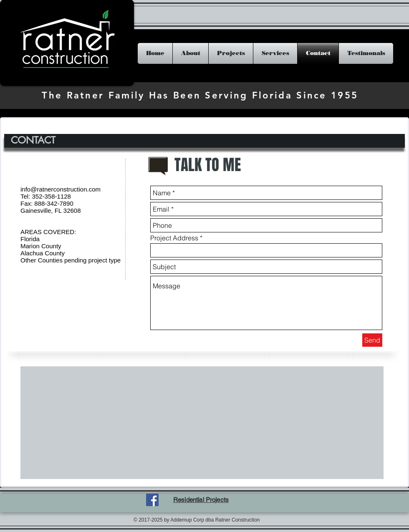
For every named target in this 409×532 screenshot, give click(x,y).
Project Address (174, 238)
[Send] (372, 340)
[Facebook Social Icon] (152, 500)
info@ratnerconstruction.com (61, 189)
